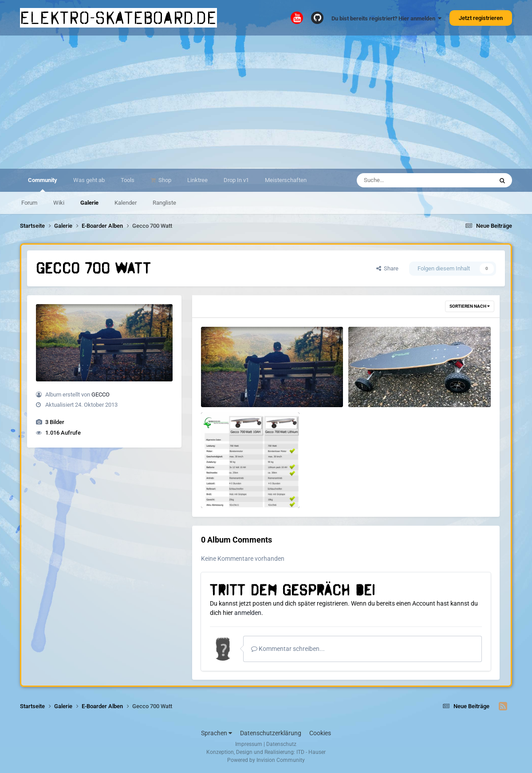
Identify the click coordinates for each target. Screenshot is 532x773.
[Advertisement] (266, 102)
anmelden (248, 613)
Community (43, 184)
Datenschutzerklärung (271, 733)
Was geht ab (89, 180)
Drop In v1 (236, 180)
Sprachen (217, 733)
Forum (29, 203)
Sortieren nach (470, 306)
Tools (128, 180)
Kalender (126, 203)
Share (387, 268)
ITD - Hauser (311, 752)
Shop (164, 180)
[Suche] (408, 180)
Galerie (89, 203)
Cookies (320, 733)
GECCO (100, 394)
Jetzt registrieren (481, 18)
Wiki (59, 203)
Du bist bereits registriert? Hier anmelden (386, 18)
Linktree (197, 180)
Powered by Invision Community (266, 760)
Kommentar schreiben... (288, 649)
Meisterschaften (286, 180)
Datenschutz (281, 744)
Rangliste (164, 203)
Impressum (249, 744)
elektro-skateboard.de (118, 18)
